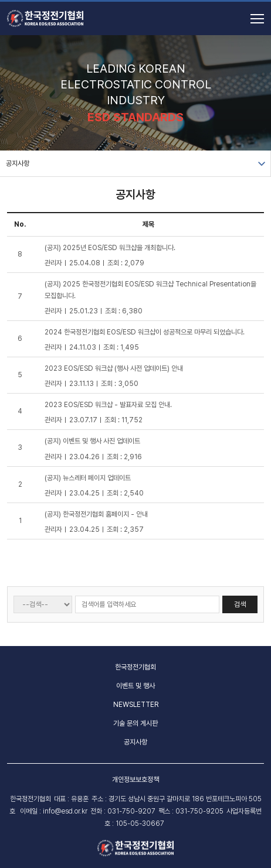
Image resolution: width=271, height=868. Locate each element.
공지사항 (18, 163)
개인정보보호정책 (135, 780)
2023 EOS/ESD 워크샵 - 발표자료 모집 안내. (108, 405)
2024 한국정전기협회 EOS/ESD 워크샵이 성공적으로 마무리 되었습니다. (145, 332)
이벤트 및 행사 (135, 686)
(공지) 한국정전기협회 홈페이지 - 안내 (96, 514)
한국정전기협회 (135, 667)
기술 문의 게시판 (135, 723)
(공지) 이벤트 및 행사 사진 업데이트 (92, 441)
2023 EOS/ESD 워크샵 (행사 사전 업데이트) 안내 (114, 368)
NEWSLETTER (136, 705)
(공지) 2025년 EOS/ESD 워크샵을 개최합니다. (110, 248)
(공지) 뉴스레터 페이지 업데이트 (88, 478)
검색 (240, 604)
